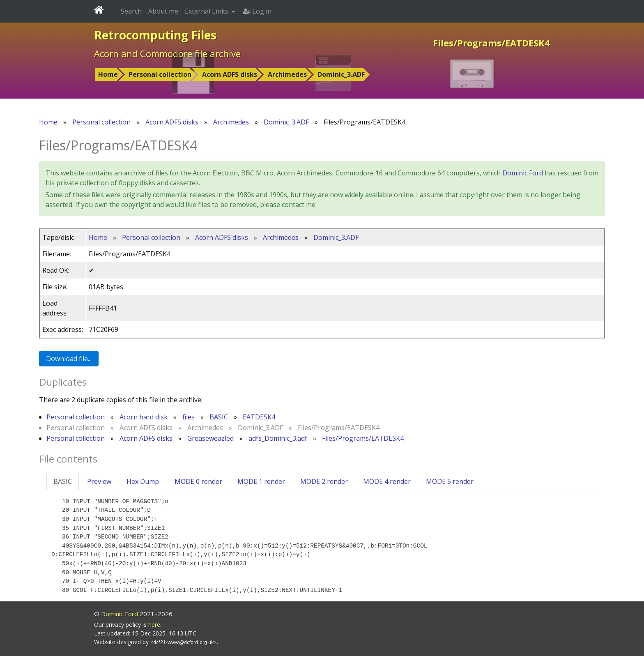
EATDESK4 (259, 417)
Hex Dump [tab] (143, 481)
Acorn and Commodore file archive (167, 53)
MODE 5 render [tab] (450, 481)
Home (108, 74)
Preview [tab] (99, 481)
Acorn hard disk (144, 417)
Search (131, 11)
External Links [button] (207, 11)
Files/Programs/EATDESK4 (363, 438)
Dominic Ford (523, 173)
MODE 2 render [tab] (324, 481)
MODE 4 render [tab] (387, 481)
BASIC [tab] (63, 481)
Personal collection (160, 74)
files (189, 417)
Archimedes (287, 74)
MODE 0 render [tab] (198, 481)
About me (163, 11)
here (154, 625)
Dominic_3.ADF (341, 74)
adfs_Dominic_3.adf (278, 438)
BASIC (219, 417)
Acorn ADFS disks (230, 74)
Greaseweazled (210, 438)
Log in (257, 11)
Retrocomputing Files (155, 35)
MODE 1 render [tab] (261, 481)
